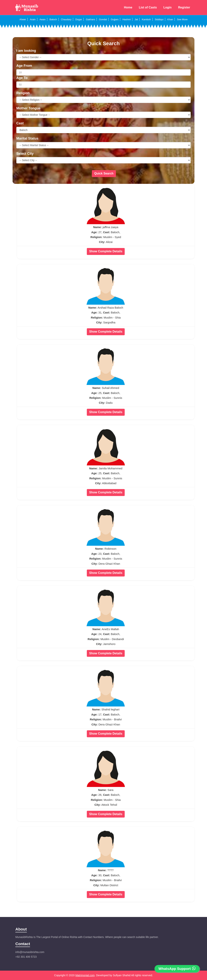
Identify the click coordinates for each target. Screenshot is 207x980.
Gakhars (90, 19)
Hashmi (127, 19)
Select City (25, 154)
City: (102, 242)
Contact (23, 944)
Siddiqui (159, 19)
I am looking (26, 51)
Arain (33, 19)
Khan (170, 19)
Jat (136, 19)
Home (128, 7)
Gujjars (115, 19)
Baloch (53, 19)
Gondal (103, 19)
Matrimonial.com (85, 975)
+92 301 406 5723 (26, 957)
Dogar (79, 19)
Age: (94, 232)
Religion (23, 93)
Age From (24, 66)
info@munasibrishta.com (30, 952)
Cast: (106, 232)
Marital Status (27, 138)
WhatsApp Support (177, 969)
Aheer (23, 19)
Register (184, 7)
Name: (97, 227)
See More (182, 19)
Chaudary (66, 19)
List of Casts (148, 7)
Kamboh (146, 19)
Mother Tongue (28, 108)
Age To (22, 78)
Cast (20, 123)
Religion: (96, 237)
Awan (43, 19)
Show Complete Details (106, 251)
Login (167, 7)
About (21, 929)
